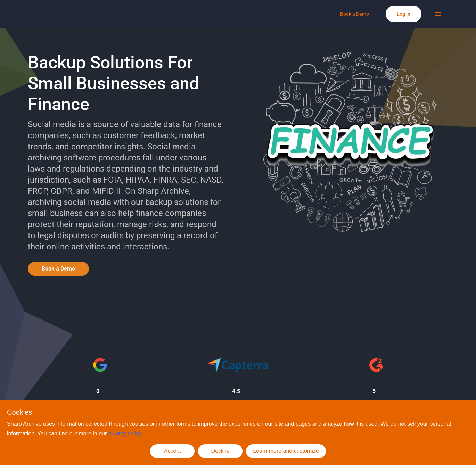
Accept (173, 451)
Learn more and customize (286, 451)
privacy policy (125, 434)
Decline (220, 451)
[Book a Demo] (355, 14)
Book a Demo (58, 269)
